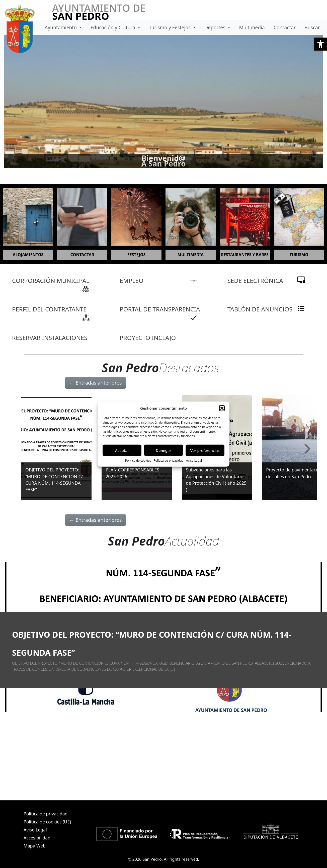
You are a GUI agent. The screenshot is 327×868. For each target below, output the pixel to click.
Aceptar (122, 450)
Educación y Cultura (113, 27)
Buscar (312, 27)
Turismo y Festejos (170, 27)
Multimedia (252, 27)
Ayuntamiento (61, 27)
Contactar (285, 27)
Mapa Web (35, 846)
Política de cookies (138, 461)
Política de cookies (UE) (47, 822)
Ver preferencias (205, 450)
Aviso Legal (194, 461)
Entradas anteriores (96, 383)
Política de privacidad (169, 461)
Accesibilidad (37, 838)
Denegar (163, 450)
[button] (320, 44)
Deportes (215, 27)
